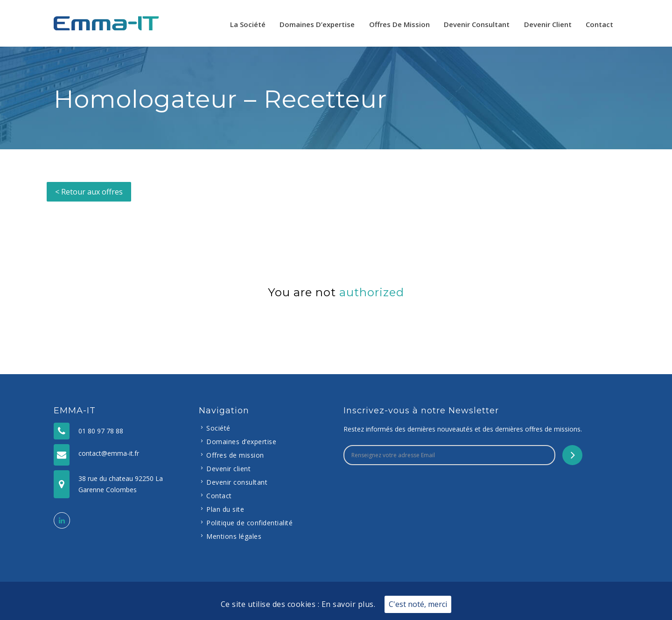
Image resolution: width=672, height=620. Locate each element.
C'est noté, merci (418, 604)
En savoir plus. (349, 604)
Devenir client (548, 24)
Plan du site (225, 509)
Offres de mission (399, 24)
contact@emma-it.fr (109, 453)
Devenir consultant (477, 24)
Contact (599, 24)
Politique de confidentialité (249, 523)
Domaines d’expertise (317, 24)
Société (218, 428)
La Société (248, 24)
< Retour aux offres (89, 192)
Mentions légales (234, 536)
